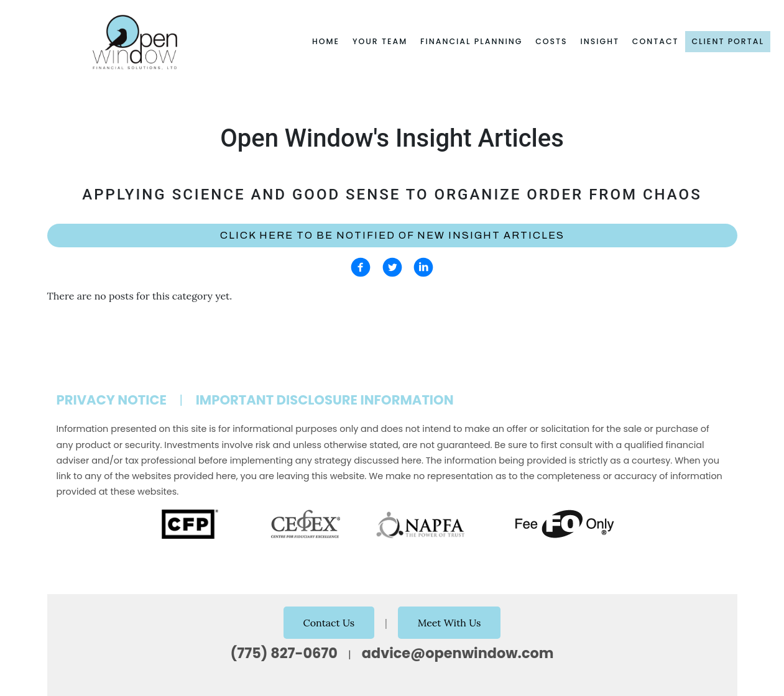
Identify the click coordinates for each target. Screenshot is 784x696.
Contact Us (329, 623)
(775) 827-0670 (284, 653)
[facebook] (361, 267)
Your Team (380, 41)
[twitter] (392, 267)
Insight (600, 41)
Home (326, 41)
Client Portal (728, 41)
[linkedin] (423, 267)
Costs (551, 41)
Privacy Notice (112, 400)
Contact (656, 41)
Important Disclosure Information (325, 400)
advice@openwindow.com (458, 653)
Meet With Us (450, 623)
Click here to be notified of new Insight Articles (392, 235)
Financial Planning (471, 41)
